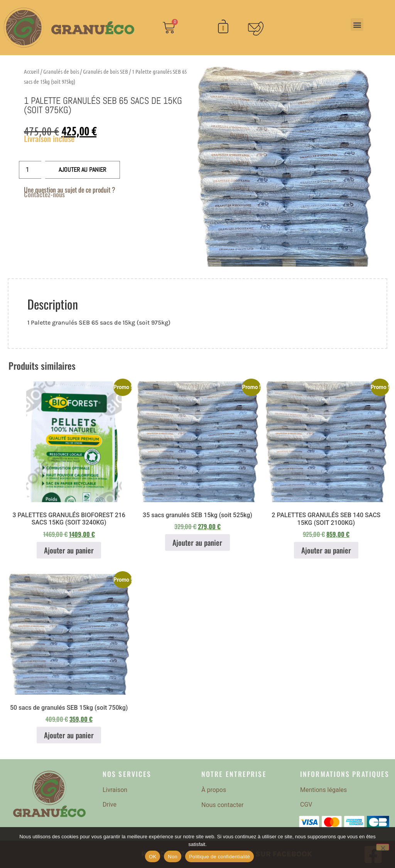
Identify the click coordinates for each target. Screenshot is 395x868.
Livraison (115, 790)
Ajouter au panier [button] (69, 550)
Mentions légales (323, 790)
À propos (214, 790)
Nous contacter (222, 805)
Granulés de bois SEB (106, 71)
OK (153, 857)
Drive (110, 805)
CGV (306, 805)
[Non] (383, 847)
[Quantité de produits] (30, 170)
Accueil (32, 71)
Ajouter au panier (82, 170)
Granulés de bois (61, 71)
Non (173, 857)
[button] (357, 25)
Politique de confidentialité (219, 857)
